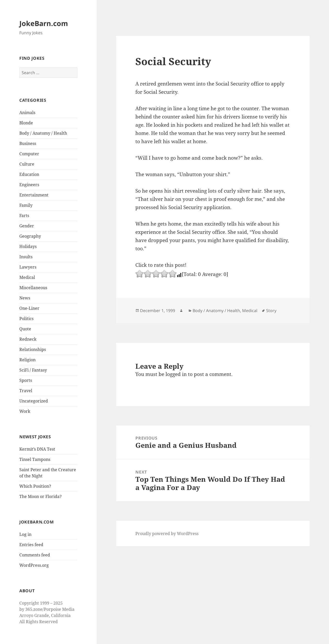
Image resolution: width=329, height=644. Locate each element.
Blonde (26, 123)
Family (26, 205)
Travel (26, 391)
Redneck (28, 339)
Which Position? (35, 486)
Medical (27, 277)
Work (25, 411)
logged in (176, 374)
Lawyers (28, 267)
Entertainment (34, 195)
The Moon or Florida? (40, 496)
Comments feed (35, 555)
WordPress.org (34, 565)
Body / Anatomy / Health (43, 133)
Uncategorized (34, 401)
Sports (26, 380)
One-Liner (29, 308)
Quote (25, 329)
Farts (24, 216)
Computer (29, 154)
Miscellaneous (33, 288)
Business (28, 143)
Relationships (33, 349)
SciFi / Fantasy (33, 370)
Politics (26, 319)
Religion (27, 360)
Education (29, 174)
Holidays (28, 246)
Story (271, 311)
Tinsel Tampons (35, 459)
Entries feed (31, 545)
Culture (27, 164)
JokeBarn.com (44, 23)
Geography (30, 236)
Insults (26, 257)
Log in (25, 534)
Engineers (29, 185)
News (25, 298)
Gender (27, 226)
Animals (27, 113)
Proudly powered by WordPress (167, 534)
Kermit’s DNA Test (37, 449)
